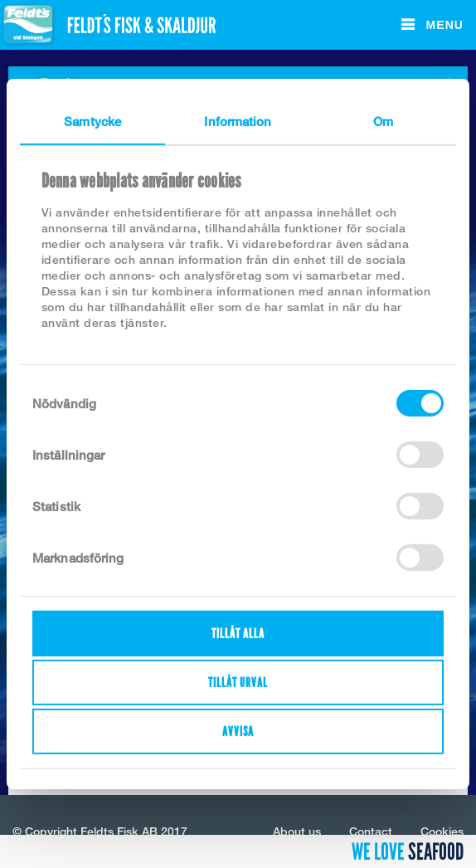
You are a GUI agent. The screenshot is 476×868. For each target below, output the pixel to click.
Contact (371, 831)
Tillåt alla (238, 634)
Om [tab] (383, 121)
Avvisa (238, 731)
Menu (443, 25)
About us (297, 831)
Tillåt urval (238, 683)
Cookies (442, 831)
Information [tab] (238, 121)
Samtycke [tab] (92, 121)
